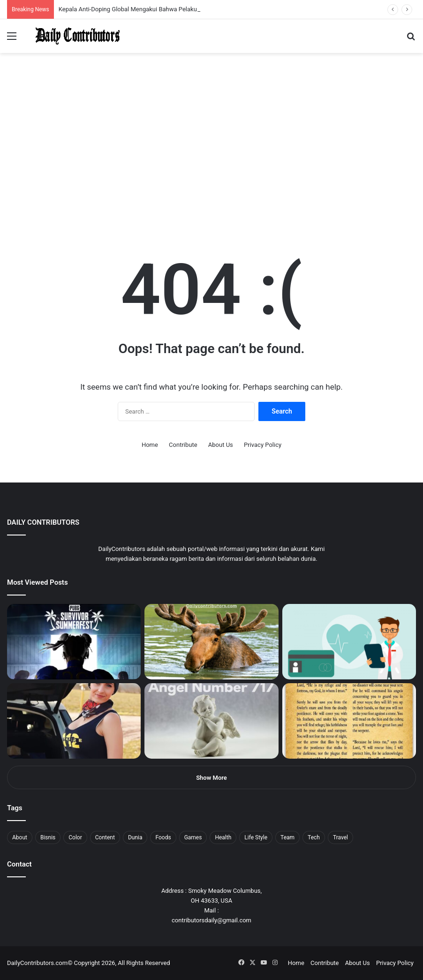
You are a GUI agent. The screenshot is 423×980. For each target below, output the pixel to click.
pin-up (128, 0)
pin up (60, 0)
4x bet (39, 0)
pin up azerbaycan (57, 0)
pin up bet (116, 0)
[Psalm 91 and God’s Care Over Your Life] (349, 721)
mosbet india (34, 0)
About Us (221, 445)
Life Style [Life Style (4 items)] (256, 837)
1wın (53, 0)
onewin (122, 0)
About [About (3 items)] (20, 837)
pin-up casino (96, 0)
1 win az (74, 0)
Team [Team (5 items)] (287, 837)
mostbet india (8, 0)
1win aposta (47, 0)
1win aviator (30, 0)
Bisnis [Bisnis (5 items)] (48, 837)
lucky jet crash (101, 0)
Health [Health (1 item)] (223, 837)
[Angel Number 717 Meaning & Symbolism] (211, 721)
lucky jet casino (85, 0)
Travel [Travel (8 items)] (340, 837)
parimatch (113, 0)
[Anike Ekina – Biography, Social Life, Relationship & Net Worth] (74, 721)
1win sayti (5, 0)
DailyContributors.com (37, 963)
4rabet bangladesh (42, 0)
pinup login (131, 0)
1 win (3, 0)
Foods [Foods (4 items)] (163, 837)
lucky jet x (143, 0)
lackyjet (108, 0)
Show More (211, 778)
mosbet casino (80, 0)
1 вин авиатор (21, 0)
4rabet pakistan (147, 0)
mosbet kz (110, 0)
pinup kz (136, 0)
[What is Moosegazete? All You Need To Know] (211, 642)
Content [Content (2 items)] (105, 837)
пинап (106, 0)
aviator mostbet (119, 0)
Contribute (183, 445)
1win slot (88, 0)
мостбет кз (68, 0)
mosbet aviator (125, 0)
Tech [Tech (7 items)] (314, 837)
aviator (104, 0)
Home (150, 445)
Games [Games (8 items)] (193, 837)
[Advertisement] (211, 161)
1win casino (77, 0)
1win (52, 0)
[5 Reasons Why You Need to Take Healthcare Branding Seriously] (349, 642)
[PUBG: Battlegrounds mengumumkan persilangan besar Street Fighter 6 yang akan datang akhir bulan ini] (74, 642)
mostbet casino (12, 0)
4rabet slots (25, 0)
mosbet (91, 0)
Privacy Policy (263, 445)
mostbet (1, 0)
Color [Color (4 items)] (75, 837)
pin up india (50, 0)
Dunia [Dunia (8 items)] (135, 837)
